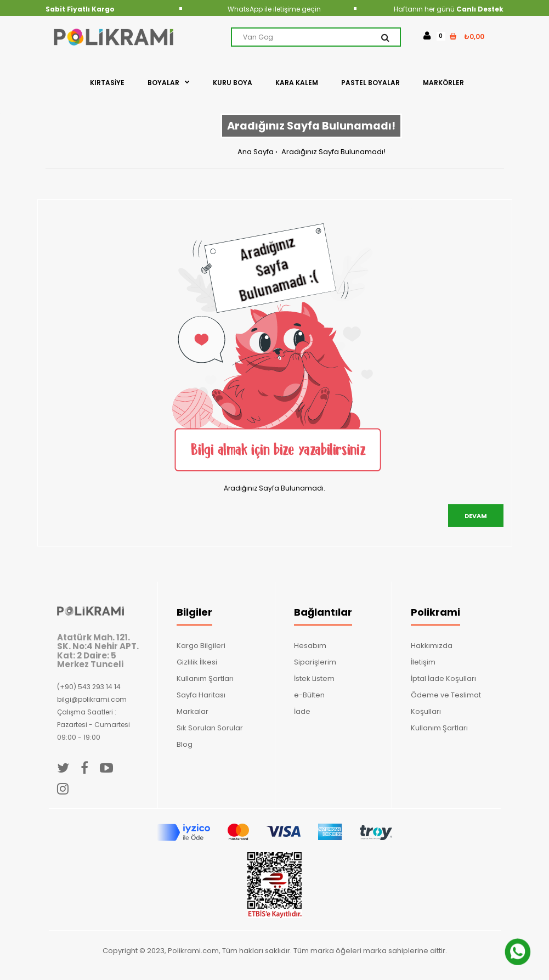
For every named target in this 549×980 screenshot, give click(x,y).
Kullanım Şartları (205, 678)
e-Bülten (309, 695)
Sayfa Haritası (201, 695)
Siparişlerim (315, 662)
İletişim (423, 662)
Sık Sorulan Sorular (210, 728)
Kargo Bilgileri (201, 646)
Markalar (193, 711)
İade (302, 711)
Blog (185, 744)
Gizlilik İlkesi (197, 662)
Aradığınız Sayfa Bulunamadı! (333, 152)
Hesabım (310, 646)
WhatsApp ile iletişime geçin (274, 9)
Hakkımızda (432, 646)
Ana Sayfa (256, 152)
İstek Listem (314, 678)
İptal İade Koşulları (443, 678)
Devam (476, 516)
